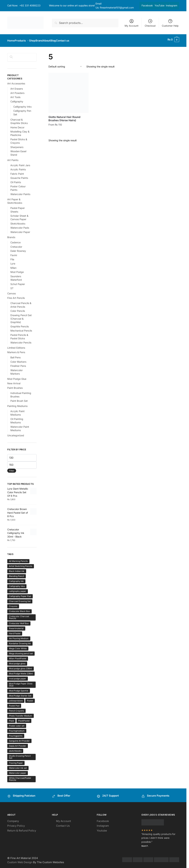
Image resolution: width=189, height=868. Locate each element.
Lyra (13, 261)
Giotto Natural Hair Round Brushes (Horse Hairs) (64, 117)
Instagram (172, 5)
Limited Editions (16, 346)
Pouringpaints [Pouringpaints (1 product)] (16, 734)
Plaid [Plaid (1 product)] (11, 719)
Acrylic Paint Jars (20, 163)
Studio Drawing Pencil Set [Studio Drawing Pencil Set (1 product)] (20, 755)
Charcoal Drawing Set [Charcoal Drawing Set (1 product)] (20, 599)
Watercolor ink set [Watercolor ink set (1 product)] (18, 766)
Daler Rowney (18, 249)
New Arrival (14, 381)
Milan (13, 266)
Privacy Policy (16, 824)
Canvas (12, 291)
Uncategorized (16, 433)
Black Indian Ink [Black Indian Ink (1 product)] (17, 569)
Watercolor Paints (20, 192)
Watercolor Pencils (21, 340)
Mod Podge (17, 270)
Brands (11, 235)
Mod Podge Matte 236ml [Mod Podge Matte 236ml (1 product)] (21, 671)
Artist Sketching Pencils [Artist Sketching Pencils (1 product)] (21, 564)
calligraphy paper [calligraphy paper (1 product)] (18, 589)
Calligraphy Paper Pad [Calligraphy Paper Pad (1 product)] (20, 594)
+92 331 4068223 (30, 5)
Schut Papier (18, 282)
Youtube (102, 828)
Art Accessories (16, 81)
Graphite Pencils (20, 324)
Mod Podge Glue (17, 377)
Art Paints (13, 158)
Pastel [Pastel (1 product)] (30, 699)
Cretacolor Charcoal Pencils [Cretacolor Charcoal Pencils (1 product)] (19, 615)
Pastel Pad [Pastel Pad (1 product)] (14, 704)
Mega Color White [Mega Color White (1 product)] (18, 646)
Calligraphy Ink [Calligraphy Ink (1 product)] (16, 579)
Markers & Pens (16, 350)
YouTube (159, 5)
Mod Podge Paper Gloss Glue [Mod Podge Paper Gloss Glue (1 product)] (21, 683)
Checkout (150, 23)
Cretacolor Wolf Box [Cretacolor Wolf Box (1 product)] (19, 621)
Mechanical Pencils (21, 329)
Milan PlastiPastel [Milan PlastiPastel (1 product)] (18, 656)
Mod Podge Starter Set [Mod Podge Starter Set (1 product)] (20, 694)
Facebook (147, 5)
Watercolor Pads (20, 226)
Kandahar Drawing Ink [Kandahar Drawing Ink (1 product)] (20, 641)
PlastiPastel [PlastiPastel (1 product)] (24, 719)
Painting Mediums (17, 404)
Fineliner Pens (18, 364)
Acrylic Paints (18, 167)
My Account (132, 23)
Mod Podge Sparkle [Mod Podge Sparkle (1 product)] (19, 689)
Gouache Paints (19, 176)
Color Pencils (18, 309)
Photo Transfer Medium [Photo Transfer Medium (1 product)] (21, 714)
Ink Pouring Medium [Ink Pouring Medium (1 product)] (19, 636)
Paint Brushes (15, 386)
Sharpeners (17, 145)
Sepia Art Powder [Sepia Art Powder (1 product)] (18, 744)
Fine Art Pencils (16, 296)
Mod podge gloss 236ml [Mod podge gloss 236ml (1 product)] (21, 666)
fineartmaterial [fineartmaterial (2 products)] (16, 626)
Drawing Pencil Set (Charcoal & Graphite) (21, 317)
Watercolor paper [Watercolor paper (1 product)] (18, 771)
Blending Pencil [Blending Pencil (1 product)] (17, 574)
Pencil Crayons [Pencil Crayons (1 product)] (16, 709)
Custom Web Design (20, 860)
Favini (14, 253)
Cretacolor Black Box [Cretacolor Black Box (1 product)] (19, 609)
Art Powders (17, 91)
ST (12, 286)
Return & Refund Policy (22, 828)
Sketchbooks (18, 221)
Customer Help (170, 23)
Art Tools (15, 95)
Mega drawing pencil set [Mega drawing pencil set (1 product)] (21, 651)
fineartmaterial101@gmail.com (117, 8)
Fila (12, 257)
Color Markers (18, 360)
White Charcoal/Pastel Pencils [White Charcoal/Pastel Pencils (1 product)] (20, 777)
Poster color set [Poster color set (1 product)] (17, 724)
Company (13, 819)
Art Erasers (17, 87)
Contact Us (63, 824)
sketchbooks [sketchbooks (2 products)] (15, 749)
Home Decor (17, 125)
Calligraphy (17, 99)
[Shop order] (65, 65)
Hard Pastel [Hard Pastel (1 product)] (15, 631)
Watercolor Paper (20, 230)
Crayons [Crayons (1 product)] (13, 604)
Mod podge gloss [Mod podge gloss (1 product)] (17, 661)
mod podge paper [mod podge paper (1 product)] (18, 676)
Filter (12, 469)
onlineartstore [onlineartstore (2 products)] (16, 699)
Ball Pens (15, 355)
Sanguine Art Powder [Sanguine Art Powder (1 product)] (19, 739)
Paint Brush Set (19, 399)
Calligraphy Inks (22, 105)
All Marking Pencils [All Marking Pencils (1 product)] (18, 559)
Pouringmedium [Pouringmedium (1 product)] (17, 729)
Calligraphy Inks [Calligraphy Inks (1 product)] (17, 584)
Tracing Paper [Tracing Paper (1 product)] (16, 761)
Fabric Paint (17, 172)
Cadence (15, 240)
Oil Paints (16, 180)
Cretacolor (16, 245)
